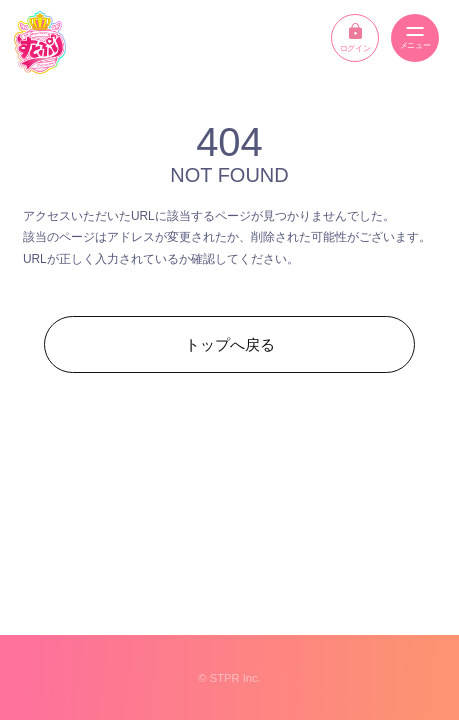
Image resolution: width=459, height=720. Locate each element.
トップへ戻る (230, 344)
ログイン (355, 38)
